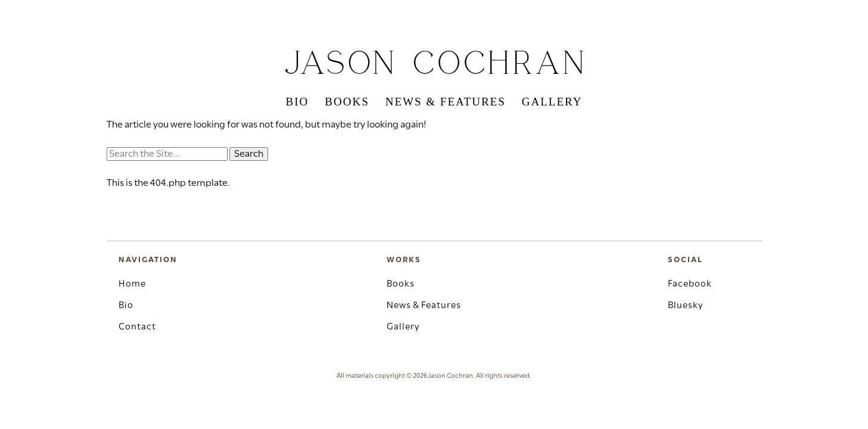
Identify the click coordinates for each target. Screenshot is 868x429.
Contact (137, 327)
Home (132, 284)
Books (347, 102)
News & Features (446, 102)
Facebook (690, 284)
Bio (298, 102)
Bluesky (685, 306)
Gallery (552, 102)
